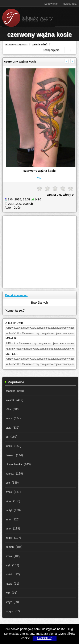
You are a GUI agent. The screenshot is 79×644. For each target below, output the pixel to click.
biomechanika (14, 464)
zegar (9, 538)
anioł (9, 529)
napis (9, 584)
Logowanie (51, 4)
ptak (8, 428)
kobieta (10, 474)
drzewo (10, 455)
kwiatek (10, 400)
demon (10, 547)
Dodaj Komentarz (16, 295)
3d (7, 437)
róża (8, 409)
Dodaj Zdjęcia (51, 50)
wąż (39, 178)
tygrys (9, 611)
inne (8, 520)
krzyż (9, 602)
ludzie (9, 446)
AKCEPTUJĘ (45, 638)
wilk (8, 593)
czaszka (11, 391)
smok (9, 492)
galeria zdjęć (40, 44)
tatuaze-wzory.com (16, 44)
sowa (9, 556)
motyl (9, 510)
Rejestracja (70, 4)
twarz (9, 419)
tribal (9, 501)
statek (9, 575)
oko (8, 483)
